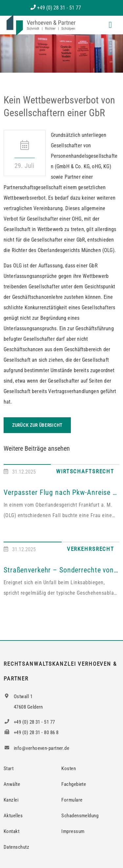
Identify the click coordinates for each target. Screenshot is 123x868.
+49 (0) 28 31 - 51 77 (59, 8)
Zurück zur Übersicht (37, 425)
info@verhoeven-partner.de (36, 748)
